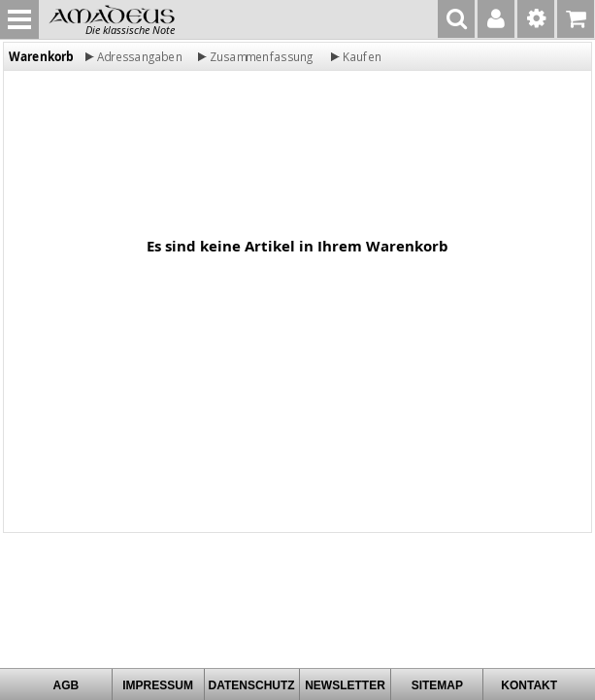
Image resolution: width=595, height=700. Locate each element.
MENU (19, 19)
